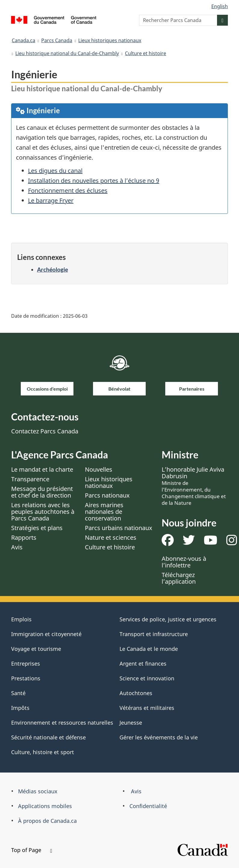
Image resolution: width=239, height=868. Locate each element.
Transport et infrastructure (154, 634)
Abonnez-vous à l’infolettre (184, 562)
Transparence (30, 479)
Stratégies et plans (37, 528)
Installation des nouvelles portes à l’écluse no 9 (94, 181)
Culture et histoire (146, 53)
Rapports (24, 537)
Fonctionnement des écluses (68, 190)
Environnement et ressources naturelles (62, 723)
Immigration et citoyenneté (46, 634)
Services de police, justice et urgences (168, 619)
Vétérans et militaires (147, 708)
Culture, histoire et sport (43, 752)
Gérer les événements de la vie (159, 737)
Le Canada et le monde (149, 649)
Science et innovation (147, 678)
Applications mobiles (45, 806)
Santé (18, 693)
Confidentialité (148, 806)
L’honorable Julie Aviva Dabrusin (194, 486)
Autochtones (136, 693)
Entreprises (26, 663)
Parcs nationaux (107, 495)
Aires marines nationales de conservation (104, 512)
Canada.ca (23, 40)
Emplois (21, 619)
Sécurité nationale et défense (48, 737)
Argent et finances (143, 663)
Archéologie (53, 269)
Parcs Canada (57, 40)
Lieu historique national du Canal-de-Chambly (67, 53)
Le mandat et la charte (42, 469)
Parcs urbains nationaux (119, 528)
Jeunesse (131, 723)
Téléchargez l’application (179, 578)
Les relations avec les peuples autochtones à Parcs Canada (43, 512)
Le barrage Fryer (51, 200)
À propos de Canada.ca (47, 821)
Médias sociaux (38, 791)
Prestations (26, 678)
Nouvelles (99, 469)
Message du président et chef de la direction (42, 492)
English (220, 6)
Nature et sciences (111, 537)
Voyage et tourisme (36, 649)
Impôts (20, 708)
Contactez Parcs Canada (45, 431)
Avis (17, 547)
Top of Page (32, 850)
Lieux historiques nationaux (110, 40)
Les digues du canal (55, 171)
